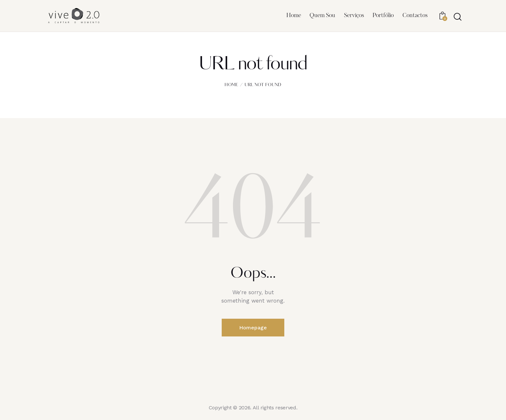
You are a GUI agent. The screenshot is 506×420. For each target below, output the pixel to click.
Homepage (253, 328)
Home (231, 85)
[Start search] (457, 17)
